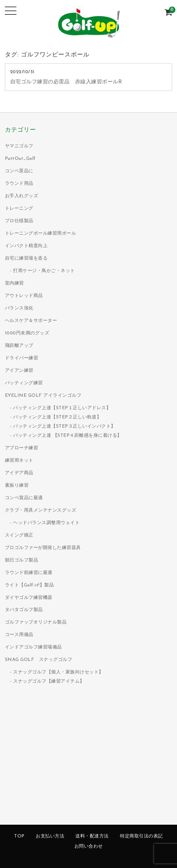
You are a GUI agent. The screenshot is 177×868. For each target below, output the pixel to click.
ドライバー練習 (22, 358)
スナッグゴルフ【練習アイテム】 (49, 681)
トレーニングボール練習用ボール (41, 233)
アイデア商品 (19, 473)
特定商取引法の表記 (141, 836)
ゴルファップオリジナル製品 (36, 622)
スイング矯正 (19, 535)
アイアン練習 (19, 371)
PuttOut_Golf (20, 159)
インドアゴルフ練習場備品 (33, 647)
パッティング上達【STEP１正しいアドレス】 (62, 408)
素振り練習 (17, 486)
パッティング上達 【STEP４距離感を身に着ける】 (68, 436)
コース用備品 (19, 635)
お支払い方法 (50, 836)
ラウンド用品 (19, 184)
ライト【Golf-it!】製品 (29, 585)
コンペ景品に (19, 171)
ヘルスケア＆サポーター (31, 321)
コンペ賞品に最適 (24, 498)
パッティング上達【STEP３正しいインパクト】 (64, 426)
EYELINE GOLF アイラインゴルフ (43, 396)
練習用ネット (19, 461)
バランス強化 (19, 308)
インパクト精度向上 (26, 246)
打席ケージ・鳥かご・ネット (44, 271)
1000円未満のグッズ (27, 333)
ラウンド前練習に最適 (29, 573)
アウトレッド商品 (24, 296)
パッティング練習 (24, 383)
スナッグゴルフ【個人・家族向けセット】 (58, 672)
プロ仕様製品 (19, 221)
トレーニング (19, 209)
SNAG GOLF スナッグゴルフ (39, 660)
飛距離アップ (19, 346)
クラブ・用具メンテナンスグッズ (41, 510)
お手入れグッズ (22, 196)
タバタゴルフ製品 (24, 610)
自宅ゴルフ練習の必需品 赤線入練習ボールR (66, 82)
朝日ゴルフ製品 (22, 560)
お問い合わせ (89, 847)
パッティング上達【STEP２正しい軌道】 (57, 417)
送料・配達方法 (92, 836)
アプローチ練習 (22, 448)
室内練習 (14, 283)
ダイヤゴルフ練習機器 (29, 598)
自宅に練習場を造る (26, 258)
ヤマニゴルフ (19, 146)
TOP (19, 836)
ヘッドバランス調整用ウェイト (46, 523)
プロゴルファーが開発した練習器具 (43, 548)
